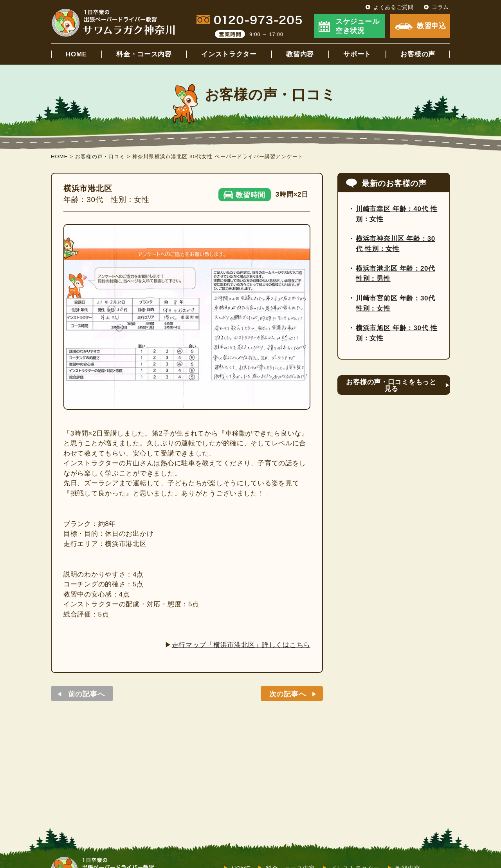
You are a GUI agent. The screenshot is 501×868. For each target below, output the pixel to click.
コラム (440, 7)
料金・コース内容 (144, 54)
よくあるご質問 (394, 7)
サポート (357, 54)
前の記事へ (87, 694)
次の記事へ (288, 694)
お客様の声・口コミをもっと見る (391, 385)
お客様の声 (418, 54)
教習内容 (300, 54)
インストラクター (229, 54)
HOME (76, 54)
